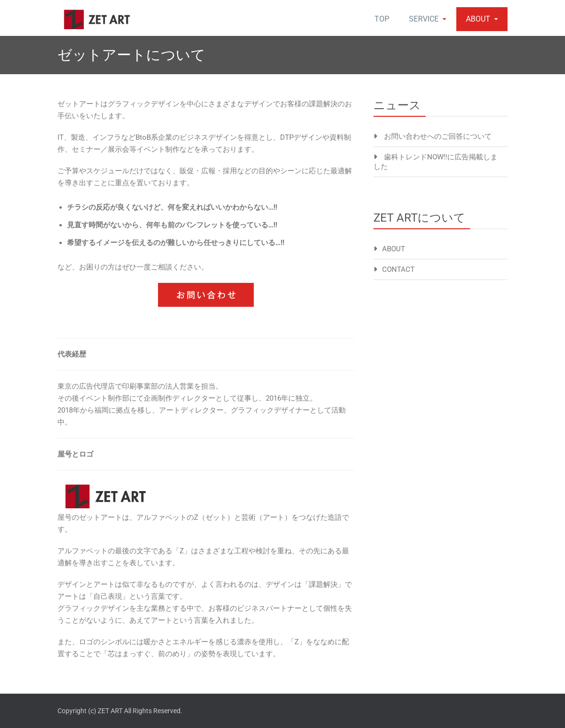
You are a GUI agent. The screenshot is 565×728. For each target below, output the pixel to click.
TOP (382, 19)
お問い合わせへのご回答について (438, 136)
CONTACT (398, 269)
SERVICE (428, 19)
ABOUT (482, 19)
